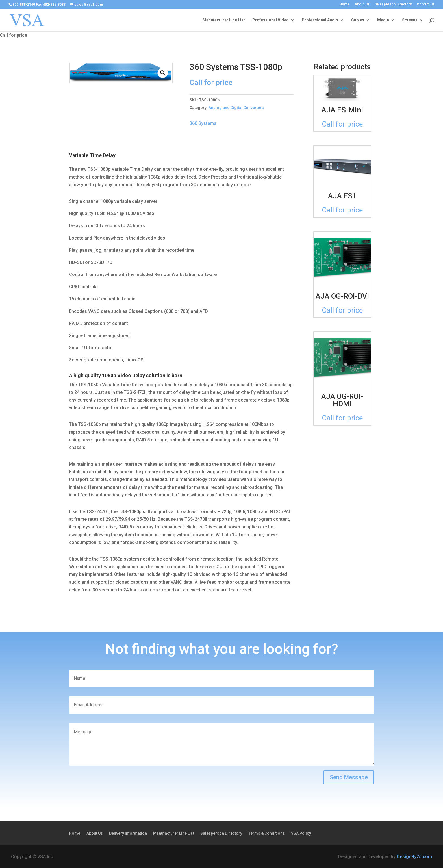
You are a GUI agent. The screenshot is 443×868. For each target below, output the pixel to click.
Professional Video (271, 20)
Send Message (349, 777)
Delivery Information (128, 833)
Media (383, 20)
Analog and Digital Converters (236, 108)
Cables (358, 20)
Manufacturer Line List (224, 20)
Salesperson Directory (393, 4)
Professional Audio (320, 20)
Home (344, 4)
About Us (362, 4)
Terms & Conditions (267, 833)
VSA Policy (301, 833)
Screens (410, 20)
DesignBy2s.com (414, 857)
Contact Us (426, 4)
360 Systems (203, 123)
